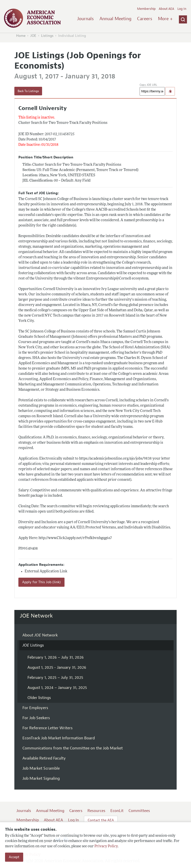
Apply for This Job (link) (41, 582)
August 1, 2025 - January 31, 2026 (57, 667)
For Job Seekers (36, 718)
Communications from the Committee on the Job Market (73, 748)
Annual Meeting (116, 19)
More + (165, 19)
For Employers (35, 708)
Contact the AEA (101, 820)
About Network (40, 635)
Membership (146, 9)
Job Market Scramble (41, 768)
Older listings (39, 698)
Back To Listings (28, 91)
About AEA (166, 9)
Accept (14, 857)
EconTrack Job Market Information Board (59, 738)
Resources (96, 811)
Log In (182, 9)
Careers (145, 19)
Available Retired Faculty (44, 758)
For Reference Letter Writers (47, 728)
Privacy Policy (106, 846)
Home (21, 36)
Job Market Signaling (41, 778)
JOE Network (36, 616)
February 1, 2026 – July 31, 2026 (56, 657)
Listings (47, 36)
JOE (33, 36)
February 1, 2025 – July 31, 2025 (55, 678)
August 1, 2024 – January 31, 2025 (57, 688)
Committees (139, 811)
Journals (85, 19)
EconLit (117, 811)
